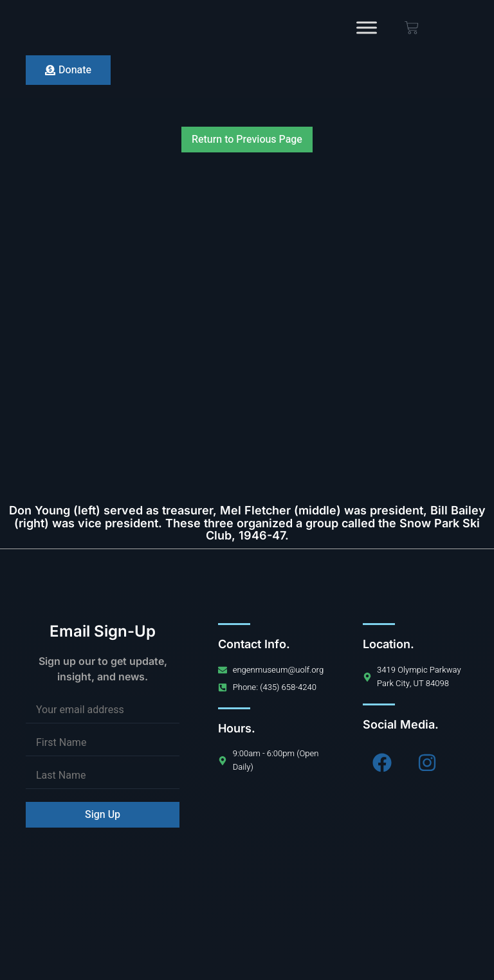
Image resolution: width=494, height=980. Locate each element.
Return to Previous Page (247, 140)
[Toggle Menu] (367, 27)
